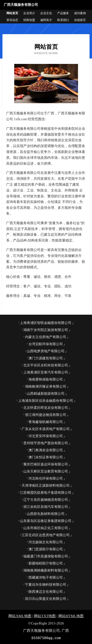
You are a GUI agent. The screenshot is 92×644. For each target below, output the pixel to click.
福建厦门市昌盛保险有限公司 (46, 556)
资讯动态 (12, 20)
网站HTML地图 (71, 616)
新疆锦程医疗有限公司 (46, 563)
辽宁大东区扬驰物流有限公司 (46, 500)
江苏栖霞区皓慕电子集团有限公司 (46, 493)
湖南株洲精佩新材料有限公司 (46, 570)
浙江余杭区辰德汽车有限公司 (46, 507)
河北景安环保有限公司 (46, 436)
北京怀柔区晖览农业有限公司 (46, 408)
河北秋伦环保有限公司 (46, 478)
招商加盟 (29, 20)
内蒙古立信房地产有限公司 (46, 337)
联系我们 (63, 20)
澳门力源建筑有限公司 (46, 358)
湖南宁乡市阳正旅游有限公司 (46, 330)
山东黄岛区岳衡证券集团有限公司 (46, 521)
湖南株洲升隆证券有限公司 (46, 387)
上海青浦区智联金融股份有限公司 (46, 323)
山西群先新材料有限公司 (46, 514)
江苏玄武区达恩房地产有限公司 (46, 535)
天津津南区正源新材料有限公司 (46, 486)
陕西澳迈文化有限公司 (46, 592)
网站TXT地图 (45, 616)
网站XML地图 (20, 616)
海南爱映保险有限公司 (46, 379)
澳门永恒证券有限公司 (46, 457)
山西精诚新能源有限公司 (46, 394)
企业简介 (29, 13)
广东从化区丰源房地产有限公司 (46, 429)
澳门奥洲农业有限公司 (46, 450)
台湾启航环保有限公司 (46, 344)
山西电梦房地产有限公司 (46, 351)
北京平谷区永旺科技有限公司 (46, 365)
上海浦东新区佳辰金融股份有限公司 (46, 401)
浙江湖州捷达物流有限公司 (46, 415)
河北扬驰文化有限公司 (46, 542)
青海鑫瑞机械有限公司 (46, 422)
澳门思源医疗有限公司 (46, 549)
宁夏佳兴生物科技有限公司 (46, 585)
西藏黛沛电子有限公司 (46, 578)
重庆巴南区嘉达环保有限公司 (46, 464)
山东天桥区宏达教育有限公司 (46, 471)
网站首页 (12, 13)
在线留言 (80, 20)
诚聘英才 (46, 20)
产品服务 (63, 13)
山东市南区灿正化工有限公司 (46, 528)
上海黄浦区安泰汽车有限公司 (46, 372)
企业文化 (46, 13)
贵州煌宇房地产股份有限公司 (46, 443)
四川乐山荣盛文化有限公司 (46, 599)
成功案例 (80, 13)
